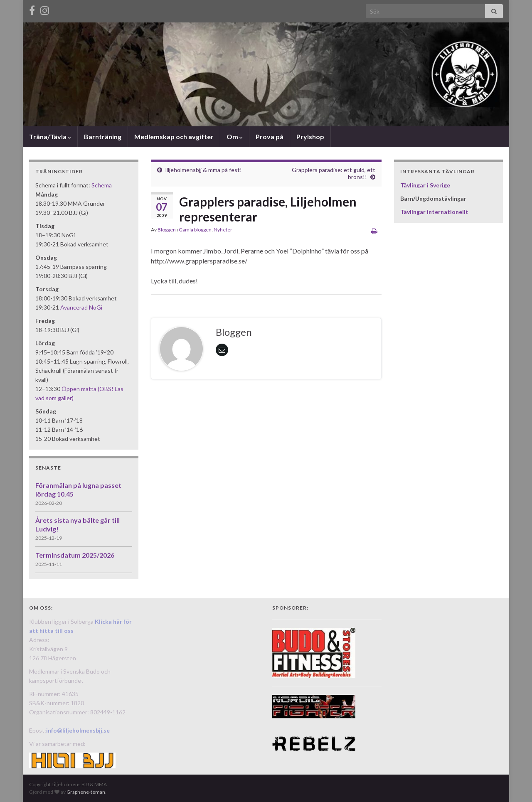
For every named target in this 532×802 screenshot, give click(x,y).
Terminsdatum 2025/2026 (75, 555)
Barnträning (103, 137)
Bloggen (167, 230)
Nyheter (223, 230)
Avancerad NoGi (81, 307)
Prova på (270, 137)
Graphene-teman (86, 792)
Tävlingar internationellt (434, 212)
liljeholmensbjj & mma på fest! (204, 170)
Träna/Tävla (50, 137)
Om (235, 137)
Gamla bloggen (195, 230)
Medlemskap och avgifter (174, 137)
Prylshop (310, 137)
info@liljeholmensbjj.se (78, 730)
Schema (102, 185)
